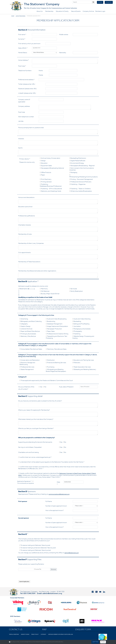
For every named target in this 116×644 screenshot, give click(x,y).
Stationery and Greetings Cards (50, 191)
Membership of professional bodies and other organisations (37, 271)
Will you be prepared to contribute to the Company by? (37, 438)
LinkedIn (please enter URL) (27, 93)
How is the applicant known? (55, 511)
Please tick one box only (27, 162)
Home (13, 16)
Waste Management (27, 370)
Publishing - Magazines (77, 184)
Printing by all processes (28, 334)
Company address (24, 107)
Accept (103, 642)
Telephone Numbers (25, 71)
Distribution (50, 360)
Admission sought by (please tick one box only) (33, 286)
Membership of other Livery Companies (31, 244)
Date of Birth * (23, 48)
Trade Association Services (82, 367)
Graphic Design (25, 327)
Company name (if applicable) (24, 101)
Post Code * (22, 66)
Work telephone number (26, 117)
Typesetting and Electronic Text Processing (56, 337)
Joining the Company (21, 16)
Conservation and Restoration (30, 360)
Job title (21, 121)
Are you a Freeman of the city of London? (26, 388)
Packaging (73, 173)
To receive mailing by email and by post (38, 548)
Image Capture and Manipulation (57, 327)
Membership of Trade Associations (29, 262)
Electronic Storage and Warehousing (27, 364)
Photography (77, 332)
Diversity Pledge (25, 634)
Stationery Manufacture (28, 336)
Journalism (77, 327)
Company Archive (88, 12)
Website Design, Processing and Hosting (83, 337)
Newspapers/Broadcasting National (52, 168)
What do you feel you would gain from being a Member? (36, 429)
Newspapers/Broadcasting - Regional (82, 166)
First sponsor (23, 502)
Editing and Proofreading (81, 324)
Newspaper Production (54, 329)
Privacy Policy (35, 634)
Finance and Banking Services (56, 363)
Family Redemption (76, 291)
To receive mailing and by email (35, 550)
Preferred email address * (26, 80)
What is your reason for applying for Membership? (34, 410)
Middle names (64, 35)
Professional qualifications (27, 216)
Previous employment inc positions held (31, 128)
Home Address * (24, 60)
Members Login (100, 12)
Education (44, 163)
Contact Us (16, 630)
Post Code (22, 112)
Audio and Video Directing (81, 319)
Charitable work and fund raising (28, 453)
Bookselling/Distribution (78, 158)
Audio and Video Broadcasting (56, 319)
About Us (40, 12)
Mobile (41, 75)
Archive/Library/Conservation (50, 158)
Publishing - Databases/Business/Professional (51, 185)
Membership (49, 12)
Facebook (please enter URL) (27, 89)
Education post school (25, 207)
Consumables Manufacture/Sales (31, 349)
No (45, 387)
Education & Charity (62, 12)
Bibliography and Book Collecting (30, 322)
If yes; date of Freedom (66, 387)
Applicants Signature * (26, 482)
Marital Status (23, 53)
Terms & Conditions (14, 634)
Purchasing (50, 367)
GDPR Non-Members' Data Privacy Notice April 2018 (61, 634)
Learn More (95, 642)
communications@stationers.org (59, 494)
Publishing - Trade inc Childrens (80, 189)
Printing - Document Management (81, 180)
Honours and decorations (26, 198)
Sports (20, 148)
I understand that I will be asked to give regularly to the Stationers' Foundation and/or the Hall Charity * (51, 462)
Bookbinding (50, 322)
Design (43, 161)
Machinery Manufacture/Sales (56, 349)
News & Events (76, 12)
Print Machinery (46, 180)
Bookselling (77, 322)
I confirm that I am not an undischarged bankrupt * (35, 457)
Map (44, 630)
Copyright (43, 634)
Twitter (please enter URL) (27, 84)
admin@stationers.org (72, 553)
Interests (21, 139)
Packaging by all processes (81, 329)
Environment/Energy (77, 163)
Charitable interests (25, 225)
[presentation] (30, 576)
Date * (58, 483)
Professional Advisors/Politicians (80, 182)
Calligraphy (24, 324)
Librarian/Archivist (26, 329)
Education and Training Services (83, 360)
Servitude (73, 289)
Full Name (49, 502)
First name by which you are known (29, 44)
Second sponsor (24, 518)
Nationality (63, 53)
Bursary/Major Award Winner (50, 294)
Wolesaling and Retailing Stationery (84, 370)
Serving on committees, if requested (30, 447)
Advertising (24, 319)
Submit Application (24, 582)
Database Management (54, 324)
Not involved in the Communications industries (82, 169)
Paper (42, 175)
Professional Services (27, 367)
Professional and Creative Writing (57, 334)
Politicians (76, 363)
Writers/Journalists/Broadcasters (81, 191)
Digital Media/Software (77, 161)
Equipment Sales (46, 166)
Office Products (45, 173)
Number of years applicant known (56, 506)
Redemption (24, 289)
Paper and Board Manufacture (30, 332)
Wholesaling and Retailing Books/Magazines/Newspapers (56, 371)
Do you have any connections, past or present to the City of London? (40, 401)
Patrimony (44, 289)
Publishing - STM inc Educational (51, 189)
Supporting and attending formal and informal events (35, 442)
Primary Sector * (25, 159)
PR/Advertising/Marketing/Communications (83, 176)
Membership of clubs (25, 234)
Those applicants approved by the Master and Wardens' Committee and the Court (46, 381)
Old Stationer (45, 291)
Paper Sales (50, 332)
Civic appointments (24, 253)
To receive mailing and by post (35, 546)
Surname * (22, 39)
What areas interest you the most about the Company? (36, 419)
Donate (100, 2)
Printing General (46, 182)
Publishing (76, 334)
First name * (22, 35)
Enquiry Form (83, 630)
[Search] (82, 2)
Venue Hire (109, 2)
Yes (40, 387)
